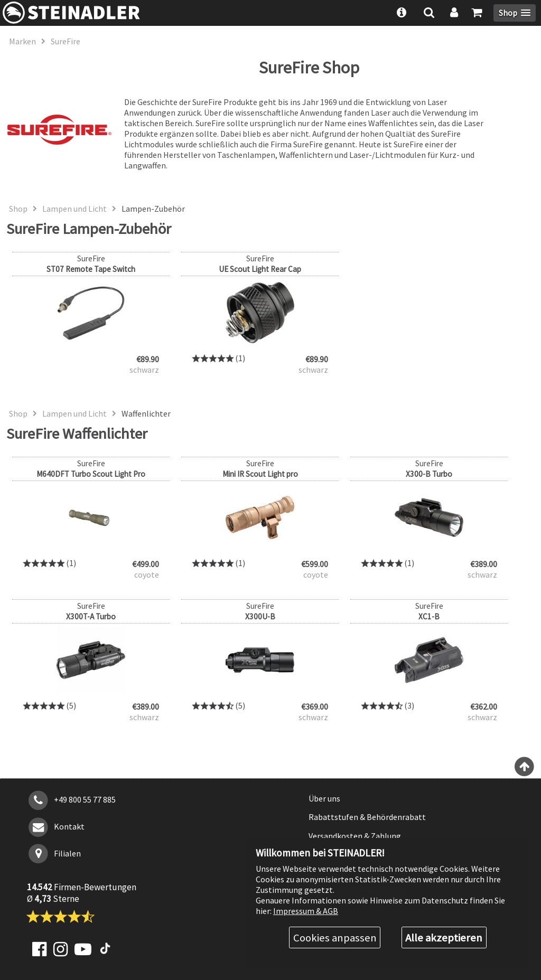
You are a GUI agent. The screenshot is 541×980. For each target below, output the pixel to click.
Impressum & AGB (306, 911)
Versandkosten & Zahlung (355, 836)
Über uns (324, 798)
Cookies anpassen (335, 938)
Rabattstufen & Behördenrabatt (367, 817)
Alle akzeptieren (444, 938)
